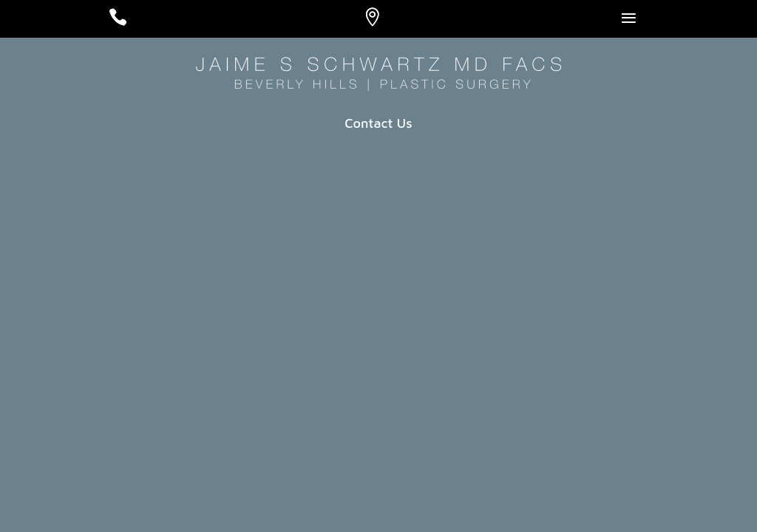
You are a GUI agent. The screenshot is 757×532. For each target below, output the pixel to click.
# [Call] (132, 21)
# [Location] (386, 21)
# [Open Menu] (644, 24)
